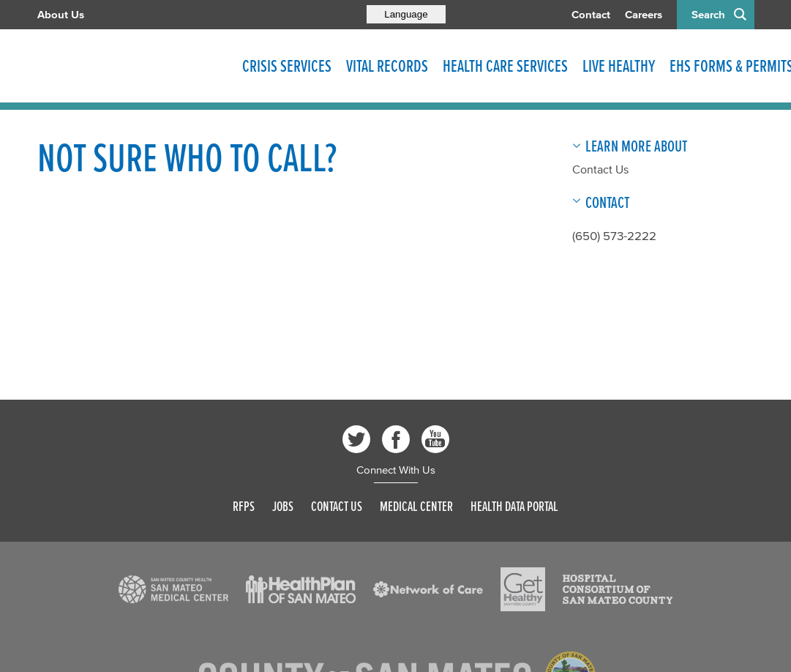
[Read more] (173, 589)
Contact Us (600, 169)
